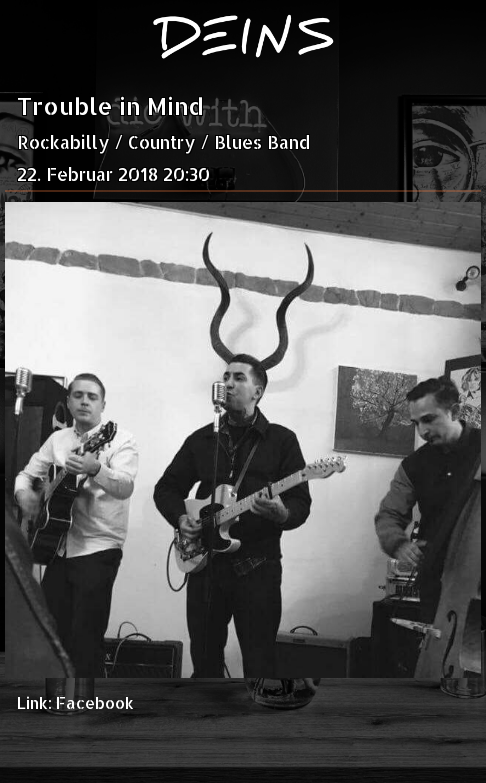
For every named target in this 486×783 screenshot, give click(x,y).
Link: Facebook (75, 702)
